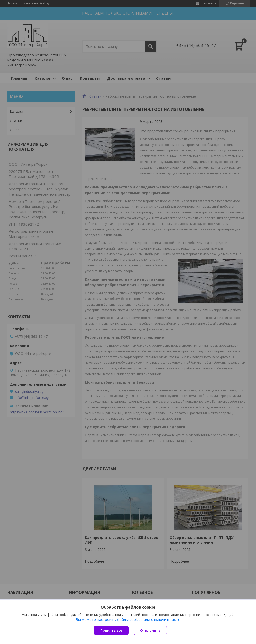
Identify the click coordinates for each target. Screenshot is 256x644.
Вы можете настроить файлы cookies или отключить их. (126, 619)
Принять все (111, 630)
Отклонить (150, 630)
